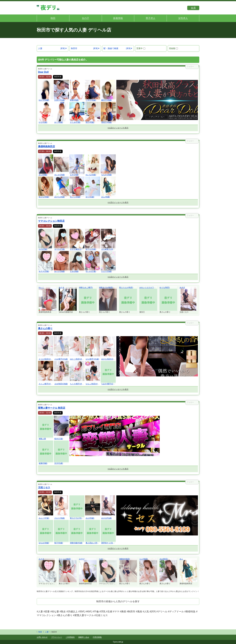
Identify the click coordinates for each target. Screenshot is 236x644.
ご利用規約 (70, 637)
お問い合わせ (42, 637)
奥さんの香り (45, 328)
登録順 (173, 48)
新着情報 (118, 18)
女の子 (85, 18)
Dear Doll (43, 72)
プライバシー (57, 637)
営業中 (141, 48)
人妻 (40, 48)
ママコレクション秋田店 (51, 221)
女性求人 (183, 18)
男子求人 (151, 18)
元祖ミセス (44, 487)
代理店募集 (97, 637)
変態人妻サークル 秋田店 (52, 408)
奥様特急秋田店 (47, 146)
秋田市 (74, 48)
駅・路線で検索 (111, 48)
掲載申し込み (84, 637)
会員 (193, 8)
